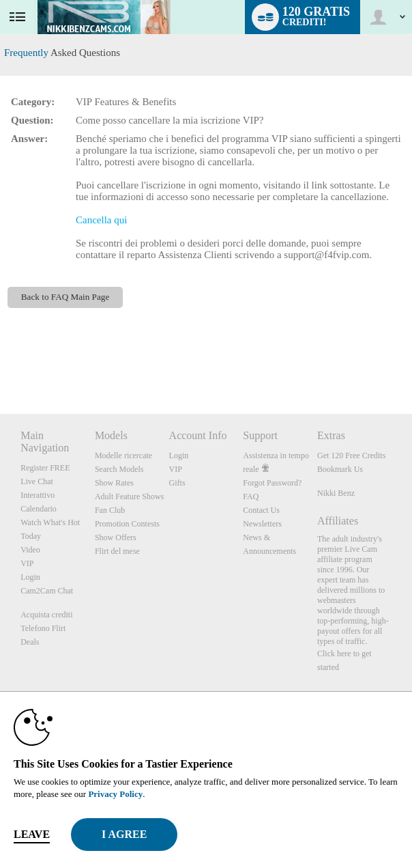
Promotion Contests (127, 524)
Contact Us (261, 510)
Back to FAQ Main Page (65, 297)
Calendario (39, 509)
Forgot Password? (272, 483)
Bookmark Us (340, 469)
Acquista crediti (46, 615)
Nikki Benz (336, 493)
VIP (27, 563)
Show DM (0, 363)
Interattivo (38, 495)
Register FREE (45, 468)
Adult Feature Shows (129, 496)
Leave (32, 834)
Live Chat (37, 481)
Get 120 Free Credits (351, 456)
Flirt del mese (117, 551)
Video (30, 550)
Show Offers (116, 537)
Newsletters (262, 524)
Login (30, 577)
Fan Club (110, 510)
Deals (30, 642)
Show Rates (114, 483)
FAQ (251, 496)
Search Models (119, 469)
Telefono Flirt (43, 628)
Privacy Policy (115, 794)
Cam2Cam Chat (47, 591)
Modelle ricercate (123, 456)
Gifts (177, 483)
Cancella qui (101, 220)
